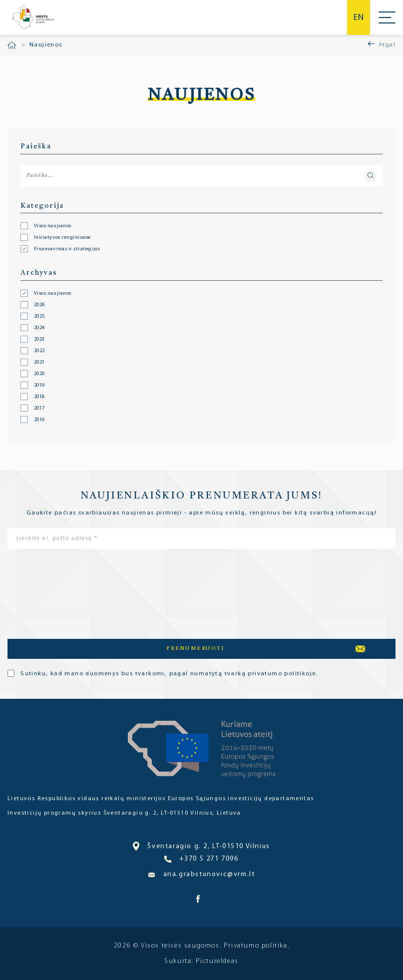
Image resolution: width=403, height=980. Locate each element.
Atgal (387, 45)
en (359, 18)
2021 (39, 363)
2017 (39, 409)
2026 (39, 305)
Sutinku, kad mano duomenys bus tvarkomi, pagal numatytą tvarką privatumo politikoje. (163, 673)
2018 (39, 397)
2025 (39, 317)
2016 (39, 420)
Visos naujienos (53, 294)
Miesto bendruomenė (33, 17)
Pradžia (12, 45)
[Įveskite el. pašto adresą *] (201, 538)
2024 (39, 328)
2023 (39, 340)
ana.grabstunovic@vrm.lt (202, 874)
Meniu (387, 17)
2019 (39, 386)
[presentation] (48, 592)
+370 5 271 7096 (201, 859)
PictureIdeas (217, 961)
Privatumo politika (256, 946)
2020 (39, 374)
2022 (39, 351)
